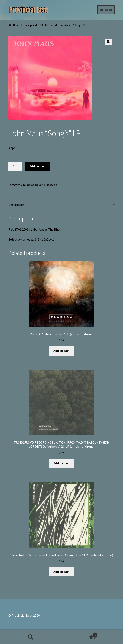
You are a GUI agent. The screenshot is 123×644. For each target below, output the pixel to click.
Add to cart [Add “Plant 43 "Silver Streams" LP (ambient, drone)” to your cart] (61, 351)
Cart (80, 634)
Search (31, 637)
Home (17, 25)
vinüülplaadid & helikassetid (40, 25)
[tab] (61, 205)
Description (17, 205)
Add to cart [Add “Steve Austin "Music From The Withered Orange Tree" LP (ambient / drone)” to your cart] (61, 572)
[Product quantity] (15, 166)
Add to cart (38, 166)
